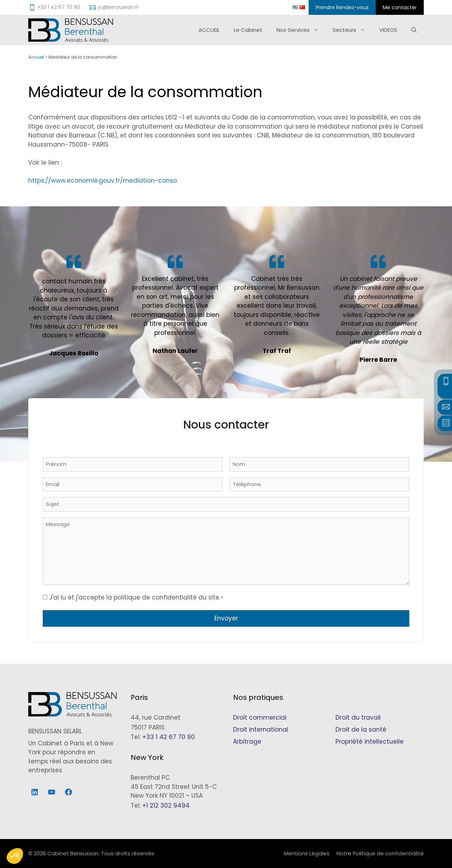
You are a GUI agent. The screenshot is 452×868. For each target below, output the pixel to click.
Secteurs (352, 30)
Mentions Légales (307, 853)
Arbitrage (247, 742)
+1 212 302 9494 (166, 805)
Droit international (261, 730)
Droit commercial (260, 718)
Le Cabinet (248, 30)
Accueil (36, 57)
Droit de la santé (361, 730)
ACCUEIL (209, 30)
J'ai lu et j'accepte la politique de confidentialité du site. (136, 597)
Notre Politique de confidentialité (380, 853)
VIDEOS (388, 30)
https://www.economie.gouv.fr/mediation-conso (103, 181)
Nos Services (301, 30)
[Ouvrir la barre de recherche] (414, 30)
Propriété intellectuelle (370, 742)
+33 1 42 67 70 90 (169, 737)
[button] (15, 856)
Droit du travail (358, 718)
